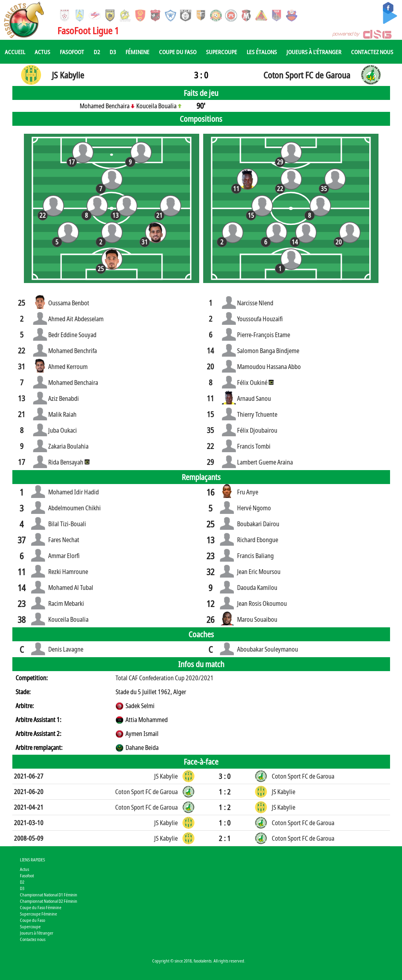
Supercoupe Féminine (38, 914)
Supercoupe (222, 52)
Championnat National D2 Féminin (49, 901)
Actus (42, 52)
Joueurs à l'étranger (314, 52)
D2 (97, 52)
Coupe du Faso (178, 52)
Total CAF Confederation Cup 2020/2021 (165, 678)
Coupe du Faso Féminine (41, 907)
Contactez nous (372, 52)
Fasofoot (72, 52)
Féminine (137, 52)
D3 (113, 52)
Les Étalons (262, 52)
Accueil (15, 52)
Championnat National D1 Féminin (49, 895)
